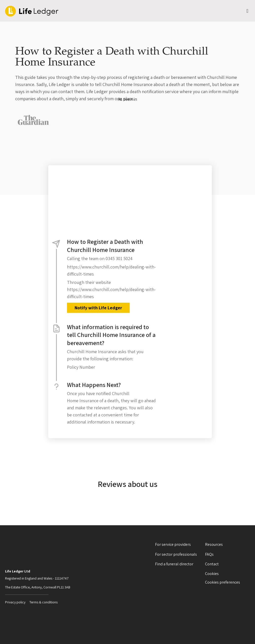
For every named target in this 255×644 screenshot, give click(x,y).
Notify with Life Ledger (98, 308)
